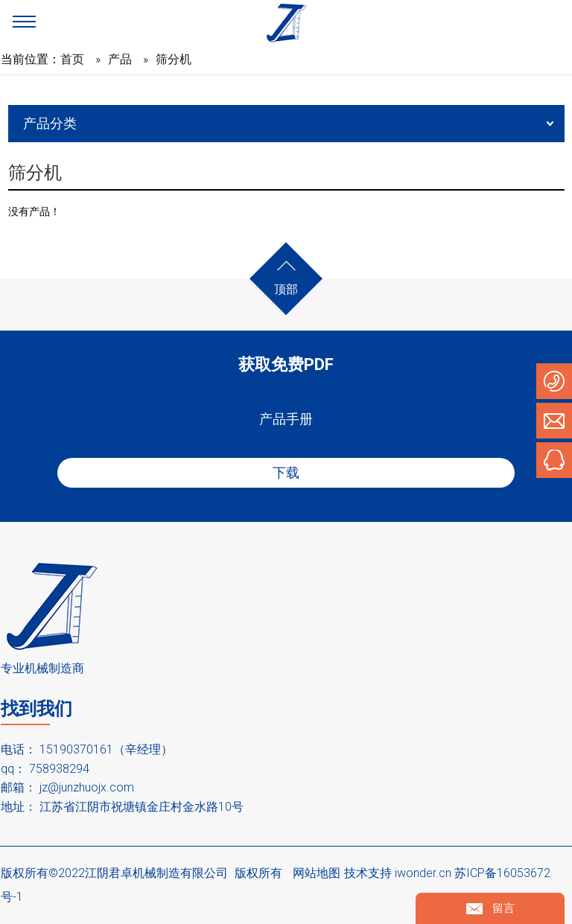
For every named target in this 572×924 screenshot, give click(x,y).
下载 (286, 472)
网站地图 (317, 873)
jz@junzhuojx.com (87, 787)
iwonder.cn (423, 873)
